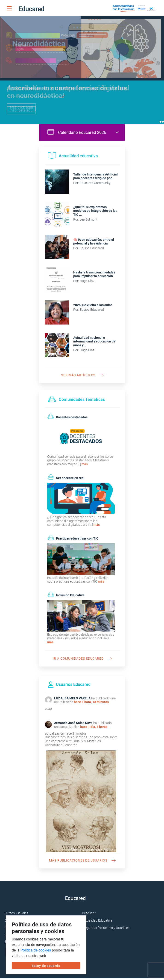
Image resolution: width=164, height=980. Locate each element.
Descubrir (89, 915)
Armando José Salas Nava (73, 724)
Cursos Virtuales (16, 915)
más (85, 466)
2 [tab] (163, 123)
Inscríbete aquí (22, 110)
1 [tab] (161, 123)
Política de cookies (36, 950)
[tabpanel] (82, 71)
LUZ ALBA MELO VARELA (72, 700)
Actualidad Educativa (97, 922)
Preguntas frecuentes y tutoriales (106, 929)
